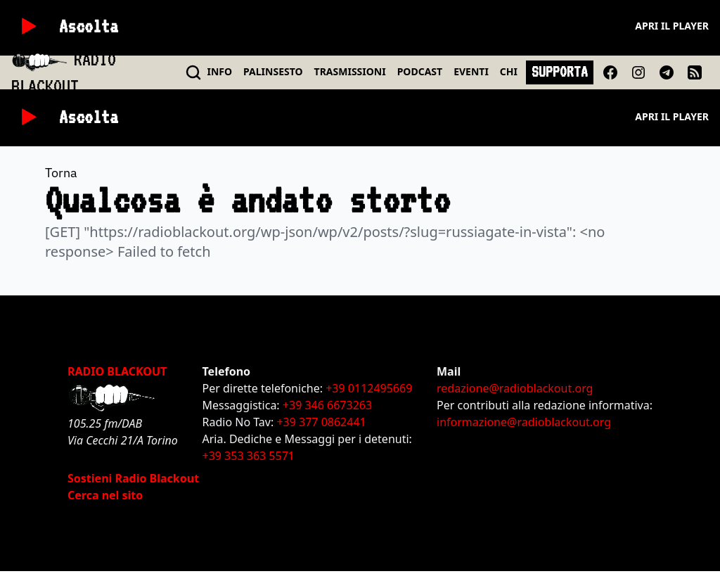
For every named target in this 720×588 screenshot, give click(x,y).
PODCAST (420, 71)
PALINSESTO (273, 71)
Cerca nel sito (105, 495)
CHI (509, 71)
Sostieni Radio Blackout (133, 478)
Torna (61, 173)
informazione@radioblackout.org (524, 422)
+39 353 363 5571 (249, 456)
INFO (220, 71)
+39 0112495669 (369, 388)
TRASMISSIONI (350, 71)
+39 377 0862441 (321, 422)
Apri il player (672, 26)
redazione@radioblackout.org (515, 388)
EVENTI (471, 71)
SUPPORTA (560, 72)
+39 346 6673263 (327, 405)
